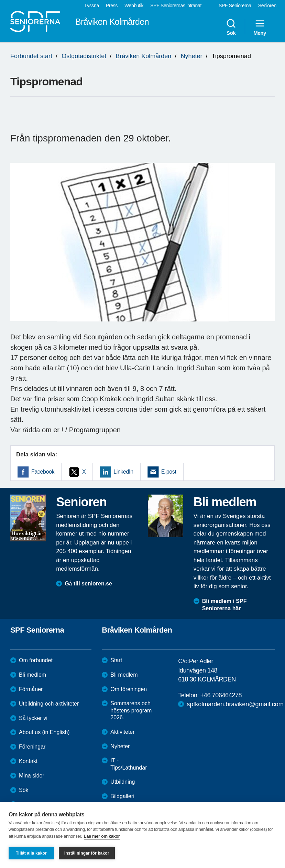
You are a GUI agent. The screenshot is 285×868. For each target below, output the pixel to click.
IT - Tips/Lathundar (129, 764)
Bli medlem (32, 675)
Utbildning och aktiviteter (49, 704)
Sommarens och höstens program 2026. (131, 711)
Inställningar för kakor (87, 853)
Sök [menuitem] (231, 27)
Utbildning (123, 782)
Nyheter (191, 56)
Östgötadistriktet (84, 56)
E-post (169, 472)
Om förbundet (36, 660)
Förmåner (31, 689)
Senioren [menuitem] (267, 6)
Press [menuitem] (112, 6)
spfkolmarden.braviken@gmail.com (235, 704)
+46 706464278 (221, 695)
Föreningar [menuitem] (32, 747)
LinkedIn (123, 472)
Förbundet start (31, 56)
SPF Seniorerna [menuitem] (235, 6)
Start (116, 660)
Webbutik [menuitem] (134, 6)
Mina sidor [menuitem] (32, 776)
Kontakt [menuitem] (28, 761)
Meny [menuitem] (260, 27)
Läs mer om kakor (102, 836)
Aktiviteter (122, 732)
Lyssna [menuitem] (92, 6)
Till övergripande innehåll (0, 0)
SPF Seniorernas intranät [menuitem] (176, 6)
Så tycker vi (33, 718)
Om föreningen (129, 689)
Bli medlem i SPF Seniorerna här (224, 605)
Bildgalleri (122, 796)
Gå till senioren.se (88, 584)
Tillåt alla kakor (31, 853)
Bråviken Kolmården (143, 56)
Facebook (43, 472)
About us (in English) (44, 732)
